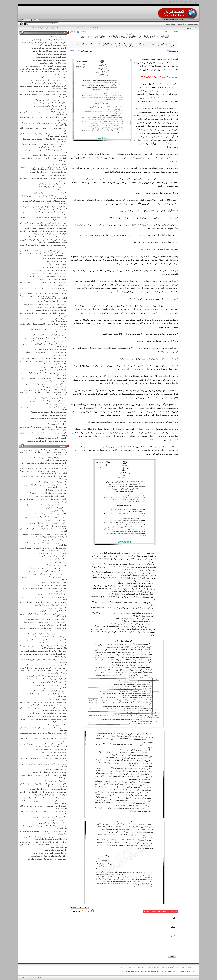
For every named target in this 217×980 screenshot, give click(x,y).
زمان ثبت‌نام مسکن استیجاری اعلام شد (52, 387)
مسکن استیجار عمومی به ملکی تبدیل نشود (51, 57)
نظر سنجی (155, 2)
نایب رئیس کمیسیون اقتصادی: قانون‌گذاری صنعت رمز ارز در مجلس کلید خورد (44, 345)
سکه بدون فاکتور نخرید (58, 421)
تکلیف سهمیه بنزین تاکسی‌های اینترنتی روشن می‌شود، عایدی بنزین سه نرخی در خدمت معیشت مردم (44, 380)
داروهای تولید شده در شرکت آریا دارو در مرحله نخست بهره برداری (44, 289)
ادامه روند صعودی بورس (57, 355)
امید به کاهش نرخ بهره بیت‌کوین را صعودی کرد (50, 349)
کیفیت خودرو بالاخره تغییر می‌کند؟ (54, 520)
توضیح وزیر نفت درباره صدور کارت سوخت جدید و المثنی (47, 273)
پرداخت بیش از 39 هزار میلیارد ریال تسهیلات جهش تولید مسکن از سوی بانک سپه (44, 140)
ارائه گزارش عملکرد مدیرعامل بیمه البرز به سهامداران (47, 48)
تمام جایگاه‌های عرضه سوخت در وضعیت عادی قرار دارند (46, 91)
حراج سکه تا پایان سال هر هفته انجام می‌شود (50, 496)
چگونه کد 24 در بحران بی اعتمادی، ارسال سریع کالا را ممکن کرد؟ (44, 304)
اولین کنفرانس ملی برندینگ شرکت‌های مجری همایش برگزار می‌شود (44, 434)
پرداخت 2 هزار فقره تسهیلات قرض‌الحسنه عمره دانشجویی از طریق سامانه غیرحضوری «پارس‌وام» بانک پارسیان (44, 535)
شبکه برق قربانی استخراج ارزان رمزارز (52, 187)
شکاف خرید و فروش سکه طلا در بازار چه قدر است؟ (48, 493)
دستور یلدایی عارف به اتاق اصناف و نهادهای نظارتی (48, 80)
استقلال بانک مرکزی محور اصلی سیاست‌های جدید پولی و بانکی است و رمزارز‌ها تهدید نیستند (44, 331)
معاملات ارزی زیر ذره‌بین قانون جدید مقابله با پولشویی (47, 401)
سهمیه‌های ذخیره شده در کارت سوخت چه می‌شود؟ (48, 418)
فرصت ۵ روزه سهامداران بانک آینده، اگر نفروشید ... (48, 155)
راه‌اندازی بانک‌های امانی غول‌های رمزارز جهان (50, 106)
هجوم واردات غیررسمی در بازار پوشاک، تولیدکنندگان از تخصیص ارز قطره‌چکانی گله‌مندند (44, 374)
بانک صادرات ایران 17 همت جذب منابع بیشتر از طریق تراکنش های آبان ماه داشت (44, 113)
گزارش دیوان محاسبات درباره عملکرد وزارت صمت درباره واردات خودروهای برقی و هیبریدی (44, 500)
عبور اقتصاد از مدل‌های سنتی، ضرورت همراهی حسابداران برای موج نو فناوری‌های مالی (44, 320)
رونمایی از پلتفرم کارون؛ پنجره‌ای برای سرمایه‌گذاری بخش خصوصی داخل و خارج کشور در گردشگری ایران (44, 224)
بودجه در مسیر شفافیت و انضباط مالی (53, 415)
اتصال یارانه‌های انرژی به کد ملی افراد (53, 367)
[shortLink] (156, 911)
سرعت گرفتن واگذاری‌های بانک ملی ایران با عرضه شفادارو (46, 441)
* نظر (173, 936)
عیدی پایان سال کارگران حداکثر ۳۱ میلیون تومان (49, 335)
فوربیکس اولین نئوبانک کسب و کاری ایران (52, 301)
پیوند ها (164, 2)
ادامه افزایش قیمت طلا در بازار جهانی (53, 370)
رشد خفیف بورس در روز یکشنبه (55, 404)
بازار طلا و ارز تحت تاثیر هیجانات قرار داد (52, 77)
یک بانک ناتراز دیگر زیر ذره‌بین (56, 261)
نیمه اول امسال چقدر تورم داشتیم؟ (54, 258)
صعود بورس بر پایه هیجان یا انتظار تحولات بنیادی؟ (49, 60)
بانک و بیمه (182, 24)
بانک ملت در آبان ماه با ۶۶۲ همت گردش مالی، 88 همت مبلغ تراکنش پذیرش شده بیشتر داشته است (44, 284)
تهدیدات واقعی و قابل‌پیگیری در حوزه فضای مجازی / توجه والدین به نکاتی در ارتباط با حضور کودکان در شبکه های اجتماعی (44, 168)
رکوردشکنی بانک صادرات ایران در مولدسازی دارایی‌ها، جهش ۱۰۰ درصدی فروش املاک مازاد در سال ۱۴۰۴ (44, 44)
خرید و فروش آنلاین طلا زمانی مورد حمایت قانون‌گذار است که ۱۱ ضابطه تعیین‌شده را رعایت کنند (44, 202)
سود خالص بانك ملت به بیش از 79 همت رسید (50, 307)
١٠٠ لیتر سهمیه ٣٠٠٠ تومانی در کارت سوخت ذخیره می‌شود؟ (45, 384)
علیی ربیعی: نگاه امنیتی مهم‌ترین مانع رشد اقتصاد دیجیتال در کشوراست (44, 213)
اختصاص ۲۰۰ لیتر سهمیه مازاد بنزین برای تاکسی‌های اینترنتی (45, 338)
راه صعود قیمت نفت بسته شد (55, 190)
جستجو (172, 2)
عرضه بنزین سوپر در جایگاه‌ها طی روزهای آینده (50, 100)
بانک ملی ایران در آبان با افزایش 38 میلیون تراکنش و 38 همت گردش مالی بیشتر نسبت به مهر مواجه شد (44, 428)
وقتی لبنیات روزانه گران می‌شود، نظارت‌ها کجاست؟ (48, 412)
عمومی (165, 31)
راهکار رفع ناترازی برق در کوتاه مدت (53, 508)
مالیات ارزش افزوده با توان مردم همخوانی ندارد (50, 184)
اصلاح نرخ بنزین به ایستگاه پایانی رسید (53, 279)
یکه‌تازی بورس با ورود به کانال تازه (54, 267)
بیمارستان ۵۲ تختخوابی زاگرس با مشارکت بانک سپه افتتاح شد (45, 505)
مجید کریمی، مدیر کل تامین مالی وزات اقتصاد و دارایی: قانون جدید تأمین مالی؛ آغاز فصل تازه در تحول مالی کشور (44, 208)
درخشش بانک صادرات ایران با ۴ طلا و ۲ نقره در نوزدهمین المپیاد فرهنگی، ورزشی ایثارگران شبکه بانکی (44, 555)
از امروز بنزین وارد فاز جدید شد (55, 109)
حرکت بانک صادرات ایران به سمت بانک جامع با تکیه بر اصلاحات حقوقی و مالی (44, 314)
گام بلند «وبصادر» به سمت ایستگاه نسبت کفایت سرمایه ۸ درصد (44, 237)
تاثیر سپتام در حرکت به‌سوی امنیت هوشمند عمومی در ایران (46, 228)
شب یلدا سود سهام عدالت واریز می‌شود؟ (51, 54)
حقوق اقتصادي (170, 24)
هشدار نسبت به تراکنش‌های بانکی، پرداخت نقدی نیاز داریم (46, 66)
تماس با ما (196, 2)
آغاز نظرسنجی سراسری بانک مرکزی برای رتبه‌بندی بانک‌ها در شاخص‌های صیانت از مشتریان (44, 135)
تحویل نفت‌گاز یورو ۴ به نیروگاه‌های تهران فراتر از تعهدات (46, 523)
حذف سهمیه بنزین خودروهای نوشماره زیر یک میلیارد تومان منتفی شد (44, 246)
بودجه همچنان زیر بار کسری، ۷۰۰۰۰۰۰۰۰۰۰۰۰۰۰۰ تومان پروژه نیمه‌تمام (44, 408)
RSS (138, 2)
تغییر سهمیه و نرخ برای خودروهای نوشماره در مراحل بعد (47, 83)
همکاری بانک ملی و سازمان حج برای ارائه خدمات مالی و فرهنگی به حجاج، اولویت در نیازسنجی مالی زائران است (44, 146)
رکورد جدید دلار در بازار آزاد (56, 264)
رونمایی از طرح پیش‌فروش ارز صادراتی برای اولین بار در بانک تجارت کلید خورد (44, 124)
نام (174, 918)
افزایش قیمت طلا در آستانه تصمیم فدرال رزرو (50, 193)
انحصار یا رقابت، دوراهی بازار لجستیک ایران (51, 438)
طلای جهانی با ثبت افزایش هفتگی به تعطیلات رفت (48, 103)
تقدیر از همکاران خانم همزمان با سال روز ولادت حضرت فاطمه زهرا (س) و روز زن (44, 119)
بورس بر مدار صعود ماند (57, 164)
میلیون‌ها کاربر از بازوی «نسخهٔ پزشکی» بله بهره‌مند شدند (46, 398)
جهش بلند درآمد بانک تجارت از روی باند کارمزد (50, 540)
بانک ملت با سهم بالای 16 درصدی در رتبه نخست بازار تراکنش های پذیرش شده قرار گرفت (44, 197)
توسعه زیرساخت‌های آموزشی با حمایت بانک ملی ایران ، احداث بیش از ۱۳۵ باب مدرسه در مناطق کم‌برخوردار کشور (44, 232)
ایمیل (173, 927)
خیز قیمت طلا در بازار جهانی (56, 511)
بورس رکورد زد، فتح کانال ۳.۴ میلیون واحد (51, 526)
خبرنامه (180, 2)
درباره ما (145, 2)
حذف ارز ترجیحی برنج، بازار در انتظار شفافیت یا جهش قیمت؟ (45, 341)
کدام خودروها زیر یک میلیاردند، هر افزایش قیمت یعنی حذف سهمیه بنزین (44, 151)
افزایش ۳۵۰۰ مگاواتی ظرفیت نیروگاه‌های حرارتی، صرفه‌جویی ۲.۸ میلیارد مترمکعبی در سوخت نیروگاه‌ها (44, 363)
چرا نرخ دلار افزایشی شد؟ (57, 424)
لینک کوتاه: (174, 912)
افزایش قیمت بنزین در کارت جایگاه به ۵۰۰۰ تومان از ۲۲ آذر (46, 352)
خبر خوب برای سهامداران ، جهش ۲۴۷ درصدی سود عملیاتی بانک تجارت (44, 129)
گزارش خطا (76, 911)
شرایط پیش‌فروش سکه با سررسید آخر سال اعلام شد (47, 172)
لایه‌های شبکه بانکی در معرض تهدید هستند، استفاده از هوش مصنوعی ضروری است (44, 87)
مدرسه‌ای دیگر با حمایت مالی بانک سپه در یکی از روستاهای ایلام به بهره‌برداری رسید (44, 325)
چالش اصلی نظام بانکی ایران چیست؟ (53, 175)
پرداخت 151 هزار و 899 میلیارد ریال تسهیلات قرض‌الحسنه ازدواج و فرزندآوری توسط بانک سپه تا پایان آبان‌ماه (44, 241)
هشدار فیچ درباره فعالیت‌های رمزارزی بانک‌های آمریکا (48, 276)
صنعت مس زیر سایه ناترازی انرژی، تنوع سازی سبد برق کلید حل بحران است (44, 544)
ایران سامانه (26, 977)
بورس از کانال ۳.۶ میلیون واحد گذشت (53, 63)
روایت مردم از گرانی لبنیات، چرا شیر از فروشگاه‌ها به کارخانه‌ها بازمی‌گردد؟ (44, 96)
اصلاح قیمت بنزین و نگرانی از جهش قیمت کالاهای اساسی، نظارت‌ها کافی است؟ (44, 160)
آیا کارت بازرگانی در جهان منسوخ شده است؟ (50, 514)
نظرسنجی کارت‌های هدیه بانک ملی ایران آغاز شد (49, 51)
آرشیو (187, 2)
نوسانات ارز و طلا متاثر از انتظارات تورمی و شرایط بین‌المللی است (43, 358)
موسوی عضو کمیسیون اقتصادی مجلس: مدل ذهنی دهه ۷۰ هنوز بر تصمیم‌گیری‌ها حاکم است (44, 219)
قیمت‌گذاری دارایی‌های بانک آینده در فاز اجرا (51, 490)
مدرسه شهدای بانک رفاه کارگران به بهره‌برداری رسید (48, 40)
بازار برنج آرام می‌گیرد (58, 37)
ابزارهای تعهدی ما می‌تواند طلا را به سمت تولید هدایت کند (46, 310)
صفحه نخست (193, 24)
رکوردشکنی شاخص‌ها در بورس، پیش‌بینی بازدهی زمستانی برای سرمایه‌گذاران (44, 179)
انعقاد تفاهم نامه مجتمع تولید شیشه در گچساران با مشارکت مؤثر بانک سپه (44, 530)
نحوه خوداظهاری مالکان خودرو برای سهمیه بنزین (49, 270)
